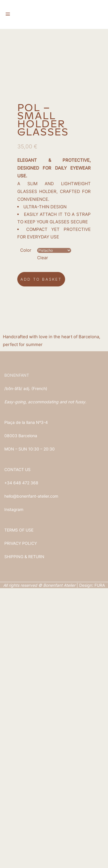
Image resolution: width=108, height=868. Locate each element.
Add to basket (41, 559)
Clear (43, 537)
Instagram (14, 789)
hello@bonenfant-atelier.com (31, 776)
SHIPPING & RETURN (24, 836)
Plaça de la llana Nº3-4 (26, 702)
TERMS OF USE (19, 810)
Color (26, 530)
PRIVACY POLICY (21, 823)
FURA (100, 865)
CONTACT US (17, 749)
